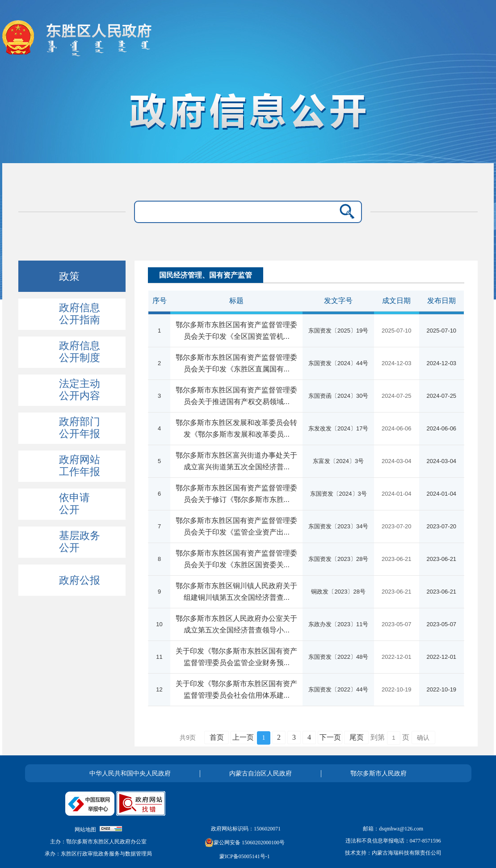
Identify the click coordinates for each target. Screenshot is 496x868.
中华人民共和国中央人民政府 (130, 773)
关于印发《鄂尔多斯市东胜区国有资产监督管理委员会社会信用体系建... (236, 689)
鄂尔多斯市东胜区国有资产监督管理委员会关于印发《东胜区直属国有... (236, 363)
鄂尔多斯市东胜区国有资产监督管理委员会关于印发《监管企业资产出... (236, 526)
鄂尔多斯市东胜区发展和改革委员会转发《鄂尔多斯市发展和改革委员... (236, 428)
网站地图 (85, 830)
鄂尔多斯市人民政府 (378, 773)
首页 (217, 737)
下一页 (330, 737)
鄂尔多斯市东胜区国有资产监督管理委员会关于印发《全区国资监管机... (236, 331)
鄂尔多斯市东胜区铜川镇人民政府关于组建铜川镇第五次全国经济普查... (236, 592)
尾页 (357, 737)
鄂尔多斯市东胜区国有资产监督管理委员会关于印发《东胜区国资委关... (236, 559)
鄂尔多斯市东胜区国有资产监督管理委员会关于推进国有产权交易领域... (236, 396)
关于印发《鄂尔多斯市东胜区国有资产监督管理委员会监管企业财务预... (236, 657)
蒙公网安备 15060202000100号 (245, 843)
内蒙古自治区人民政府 (261, 773)
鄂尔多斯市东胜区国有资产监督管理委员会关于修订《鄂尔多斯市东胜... (236, 494)
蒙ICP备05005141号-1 (245, 856)
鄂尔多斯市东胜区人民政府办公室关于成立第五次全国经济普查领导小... (236, 624)
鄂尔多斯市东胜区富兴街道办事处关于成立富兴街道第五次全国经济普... (236, 461)
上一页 (243, 737)
